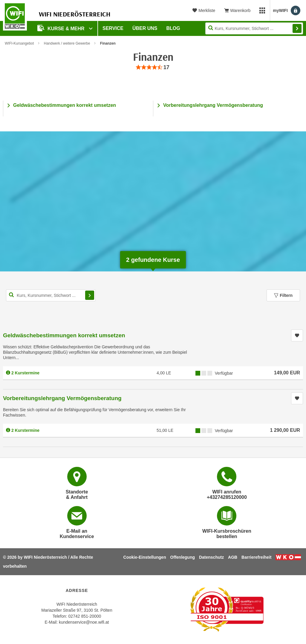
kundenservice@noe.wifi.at (84, 622)
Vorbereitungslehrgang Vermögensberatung (213, 105)
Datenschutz (211, 557)
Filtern (283, 295)
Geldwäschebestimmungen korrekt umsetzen (65, 105)
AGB (233, 557)
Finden (297, 28)
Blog (173, 28)
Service (113, 28)
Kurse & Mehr (62, 28)
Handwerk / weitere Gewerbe (67, 43)
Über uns (145, 28)
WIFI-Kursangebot (19, 43)
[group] (153, 67)
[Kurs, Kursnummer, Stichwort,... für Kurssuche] (51, 295)
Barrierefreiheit (256, 557)
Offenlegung (183, 557)
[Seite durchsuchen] (254, 28)
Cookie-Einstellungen (145, 557)
